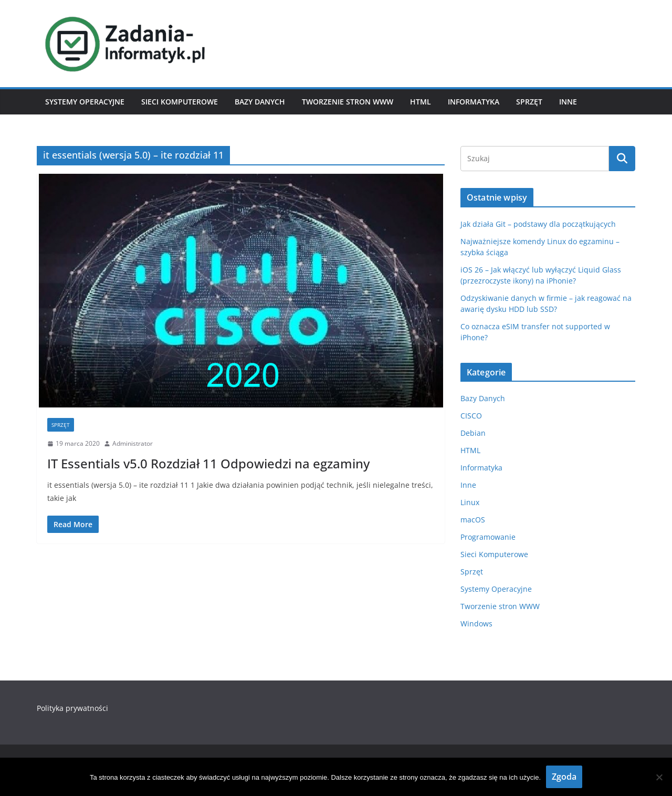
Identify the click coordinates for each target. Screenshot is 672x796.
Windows (476, 624)
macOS (473, 520)
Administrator (133, 443)
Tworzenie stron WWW (348, 102)
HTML (421, 102)
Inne (568, 102)
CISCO (471, 416)
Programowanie (488, 537)
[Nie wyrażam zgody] (659, 777)
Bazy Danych (260, 102)
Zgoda (564, 777)
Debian (473, 433)
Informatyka (474, 102)
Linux (470, 502)
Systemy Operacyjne (85, 102)
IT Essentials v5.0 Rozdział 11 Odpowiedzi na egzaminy (208, 463)
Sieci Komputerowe (180, 102)
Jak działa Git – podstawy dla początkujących (538, 224)
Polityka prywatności (72, 708)
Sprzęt (529, 102)
